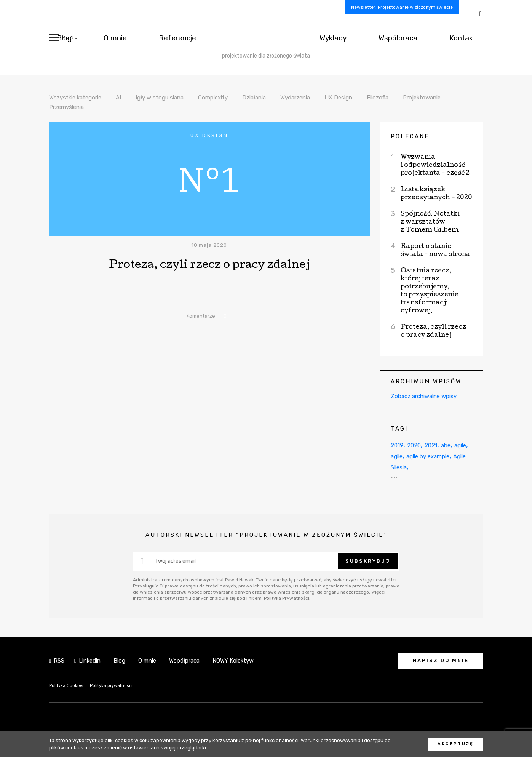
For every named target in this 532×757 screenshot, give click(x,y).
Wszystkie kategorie (80, 97)
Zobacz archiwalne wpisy (424, 396)
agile (399, 456)
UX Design (371, 97)
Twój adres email (175, 561)
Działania (277, 97)
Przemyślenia (128, 107)
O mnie (96, 38)
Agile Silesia (443, 467)
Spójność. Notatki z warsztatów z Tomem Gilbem (430, 222)
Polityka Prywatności (287, 598)
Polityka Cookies (69, 685)
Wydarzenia (323, 97)
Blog (58, 38)
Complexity (232, 97)
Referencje (147, 38)
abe (458, 445)
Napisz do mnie (441, 660)
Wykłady (361, 38)
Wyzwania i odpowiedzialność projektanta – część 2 (435, 166)
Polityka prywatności (120, 685)
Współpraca (415, 38)
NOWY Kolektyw (233, 661)
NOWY (266, 38)
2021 (440, 445)
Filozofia (413, 97)
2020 (419, 445)
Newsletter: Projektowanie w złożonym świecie (402, 7)
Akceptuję (456, 744)
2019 (399, 445)
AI (128, 97)
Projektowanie (71, 107)
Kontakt (469, 38)
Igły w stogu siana (173, 97)
